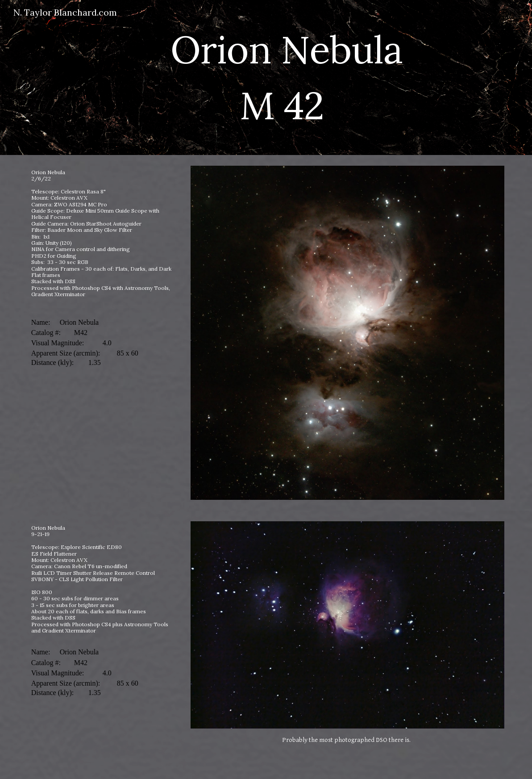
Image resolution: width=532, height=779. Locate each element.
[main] (286, 77)
